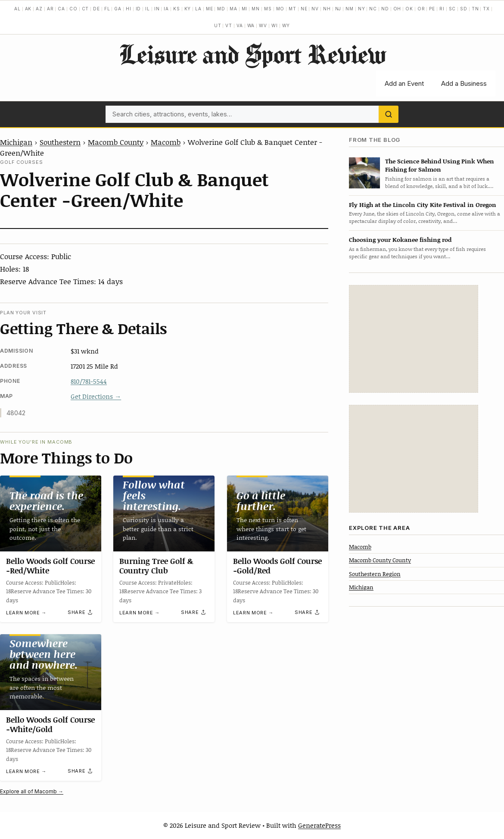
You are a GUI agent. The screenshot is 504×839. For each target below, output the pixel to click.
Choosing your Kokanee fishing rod (400, 239)
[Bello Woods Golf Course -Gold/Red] (278, 513)
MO (280, 9)
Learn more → (26, 613)
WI (275, 25)
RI (442, 9)
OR (421, 9)
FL (107, 9)
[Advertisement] (414, 339)
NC (373, 9)
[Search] (389, 114)
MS (268, 9)
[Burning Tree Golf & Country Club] (164, 513)
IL (148, 9)
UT (218, 25)
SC (453, 9)
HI (129, 9)
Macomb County (116, 142)
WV (263, 25)
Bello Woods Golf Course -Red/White (50, 566)
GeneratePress (319, 825)
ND (385, 9)
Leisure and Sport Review (252, 54)
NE (304, 9)
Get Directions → (96, 396)
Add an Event (404, 83)
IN (157, 9)
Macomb (166, 142)
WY (286, 25)
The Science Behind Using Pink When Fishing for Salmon (440, 165)
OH (397, 9)
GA (118, 9)
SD (464, 9)
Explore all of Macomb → (32, 791)
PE (432, 9)
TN (475, 9)
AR (50, 9)
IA (166, 9)
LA (198, 9)
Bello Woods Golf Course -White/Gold (50, 725)
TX (486, 9)
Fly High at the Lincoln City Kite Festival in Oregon (423, 205)
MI (245, 9)
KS (177, 9)
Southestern (60, 142)
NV (315, 9)
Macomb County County (380, 560)
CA (61, 9)
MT (292, 9)
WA (251, 25)
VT (229, 25)
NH (327, 9)
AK (28, 9)
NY (362, 9)
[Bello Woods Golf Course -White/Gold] (51, 672)
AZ (39, 9)
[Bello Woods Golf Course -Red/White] (51, 513)
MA (233, 9)
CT (86, 9)
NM (350, 9)
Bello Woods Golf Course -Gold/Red (277, 566)
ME (210, 9)
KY (188, 9)
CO (73, 9)
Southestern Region (375, 574)
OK (409, 9)
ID (138, 9)
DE (96, 9)
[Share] (81, 612)
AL (17, 9)
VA (240, 25)
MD (221, 9)
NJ (338, 9)
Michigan (16, 142)
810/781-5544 (89, 381)
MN (256, 9)
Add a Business (464, 83)
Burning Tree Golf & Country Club (156, 566)
